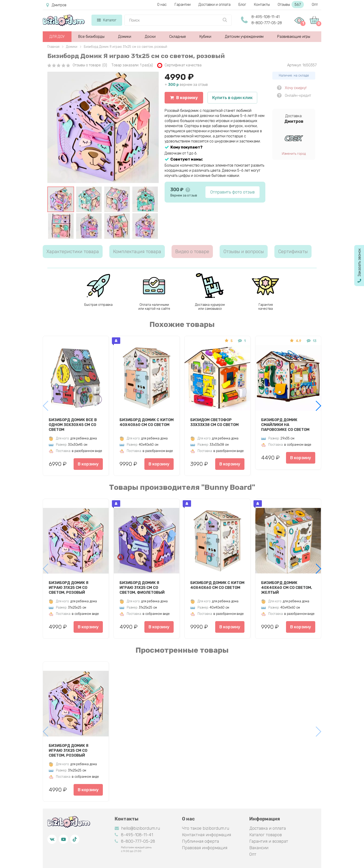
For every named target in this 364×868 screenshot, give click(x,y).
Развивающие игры (294, 37)
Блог (242, 5)
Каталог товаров (266, 835)
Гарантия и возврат (269, 841)
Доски (150, 37)
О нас (162, 5)
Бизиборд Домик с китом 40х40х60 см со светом (147, 422)
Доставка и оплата (268, 828)
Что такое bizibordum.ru (206, 828)
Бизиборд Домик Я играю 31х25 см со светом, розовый (69, 587)
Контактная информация (206, 835)
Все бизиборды (91, 37)
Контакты (262, 5)
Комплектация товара (137, 252)
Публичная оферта (200, 841)
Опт (315, 5)
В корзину (184, 98)
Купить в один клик (232, 98)
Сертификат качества (179, 65)
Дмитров (56, 5)
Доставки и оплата (214, 5)
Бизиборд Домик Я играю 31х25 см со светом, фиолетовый (142, 587)
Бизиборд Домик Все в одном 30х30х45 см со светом (73, 425)
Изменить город (294, 154)
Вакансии (259, 848)
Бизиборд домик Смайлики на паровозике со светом (285, 425)
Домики (125, 37)
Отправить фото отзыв (232, 192)
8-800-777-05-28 (267, 23)
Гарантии (183, 5)
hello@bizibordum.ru (137, 828)
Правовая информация (205, 848)
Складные (178, 37)
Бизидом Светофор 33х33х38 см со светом (214, 422)
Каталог (107, 20)
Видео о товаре (192, 252)
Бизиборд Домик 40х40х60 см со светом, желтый (287, 587)
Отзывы (291, 5)
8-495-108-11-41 (265, 17)
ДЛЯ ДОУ (57, 37)
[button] (318, 406)
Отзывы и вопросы (244, 252)
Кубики (205, 37)
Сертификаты (293, 252)
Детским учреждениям (244, 37)
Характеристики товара (73, 252)
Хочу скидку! (296, 88)
